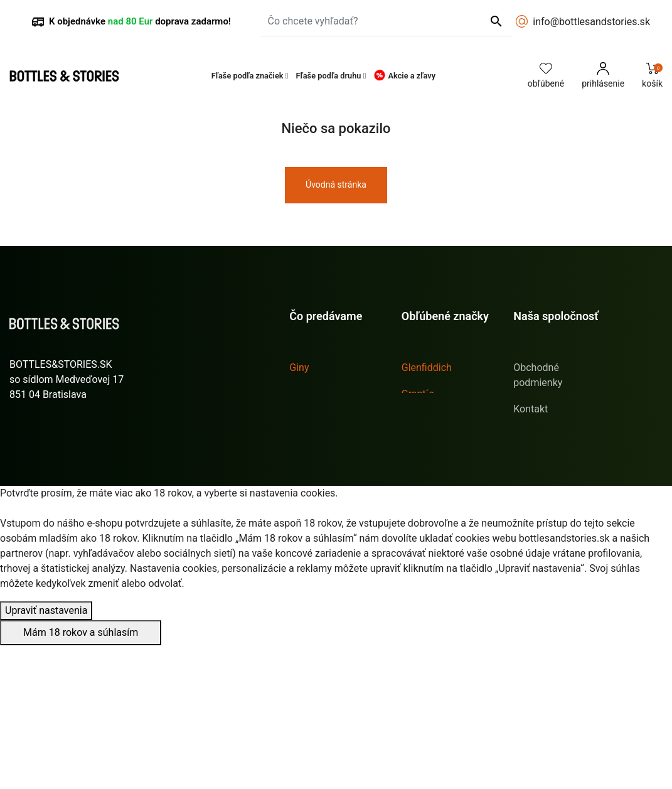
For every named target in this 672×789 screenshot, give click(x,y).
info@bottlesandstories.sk (591, 22)
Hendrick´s (426, 420)
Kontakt (531, 409)
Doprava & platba (551, 435)
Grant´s (418, 394)
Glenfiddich (427, 368)
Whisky (305, 447)
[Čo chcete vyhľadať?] (386, 21)
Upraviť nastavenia (46, 754)
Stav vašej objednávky (59, 514)
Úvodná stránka (336, 185)
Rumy (302, 420)
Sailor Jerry (427, 473)
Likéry (302, 394)
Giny (299, 368)
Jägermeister (431, 447)
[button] (250, 76)
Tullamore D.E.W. (439, 499)
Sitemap (532, 503)
